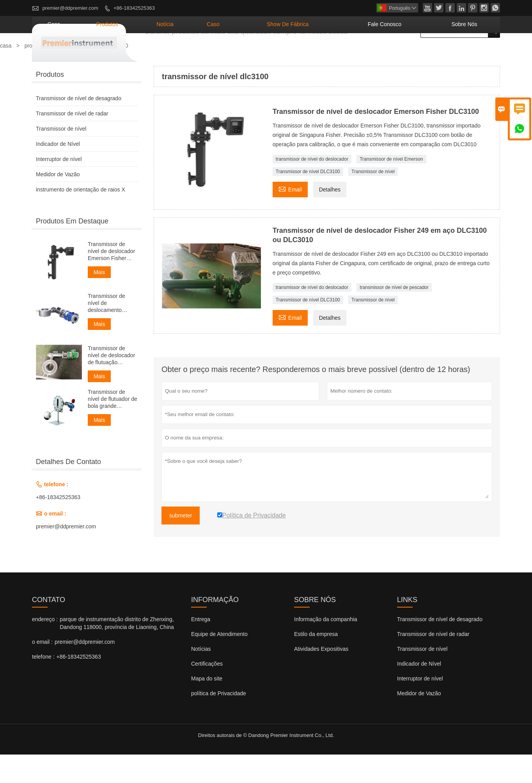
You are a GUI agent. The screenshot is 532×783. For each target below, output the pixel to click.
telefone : (43, 685)
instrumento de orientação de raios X (81, 218)
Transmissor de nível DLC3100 (308, 200)
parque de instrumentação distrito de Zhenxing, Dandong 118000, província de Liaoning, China (117, 652)
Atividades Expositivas (321, 677)
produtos (201, 53)
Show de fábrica (339, 53)
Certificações (207, 692)
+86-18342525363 (134, 8)
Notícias (201, 677)
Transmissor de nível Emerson (391, 188)
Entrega (201, 648)
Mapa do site (207, 707)
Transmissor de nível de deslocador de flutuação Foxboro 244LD (111, 384)
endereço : (45, 648)
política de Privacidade (219, 722)
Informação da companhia (326, 648)
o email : (42, 670)
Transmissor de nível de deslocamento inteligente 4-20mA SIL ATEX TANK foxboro (110, 332)
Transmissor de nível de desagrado (79, 127)
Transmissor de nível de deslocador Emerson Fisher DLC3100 (111, 280)
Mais (99, 301)
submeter (181, 544)
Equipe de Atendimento (219, 663)
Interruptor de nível (59, 188)
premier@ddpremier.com (70, 8)
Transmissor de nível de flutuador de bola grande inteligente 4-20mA (113, 428)
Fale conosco (412, 53)
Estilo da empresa (316, 663)
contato (49, 628)
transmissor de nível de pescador (394, 316)
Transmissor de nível (373, 200)
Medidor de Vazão (58, 203)
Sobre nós (473, 53)
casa (161, 53)
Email (290, 217)
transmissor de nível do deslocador (312, 188)
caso (282, 53)
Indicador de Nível (58, 172)
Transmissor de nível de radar (72, 142)
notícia (245, 53)
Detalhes (330, 218)
